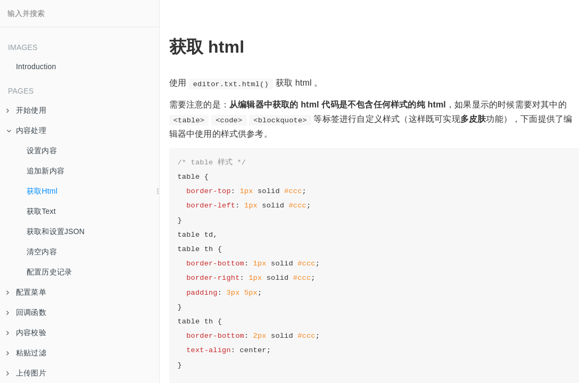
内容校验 (26, 332)
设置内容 (42, 151)
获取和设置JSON (56, 231)
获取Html (42, 191)
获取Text (41, 211)
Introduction (36, 66)
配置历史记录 (49, 272)
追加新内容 (45, 171)
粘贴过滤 (26, 353)
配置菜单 (26, 292)
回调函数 (26, 312)
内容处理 (26, 130)
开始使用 (26, 110)
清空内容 (42, 252)
